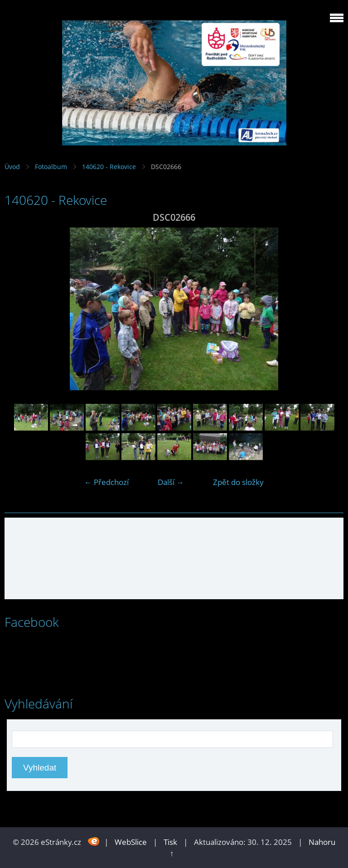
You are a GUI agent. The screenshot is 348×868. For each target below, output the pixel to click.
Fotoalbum (51, 167)
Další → (171, 482)
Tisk (170, 842)
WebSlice (131, 842)
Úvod (12, 167)
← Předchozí (106, 482)
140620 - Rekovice (110, 167)
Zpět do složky (238, 482)
